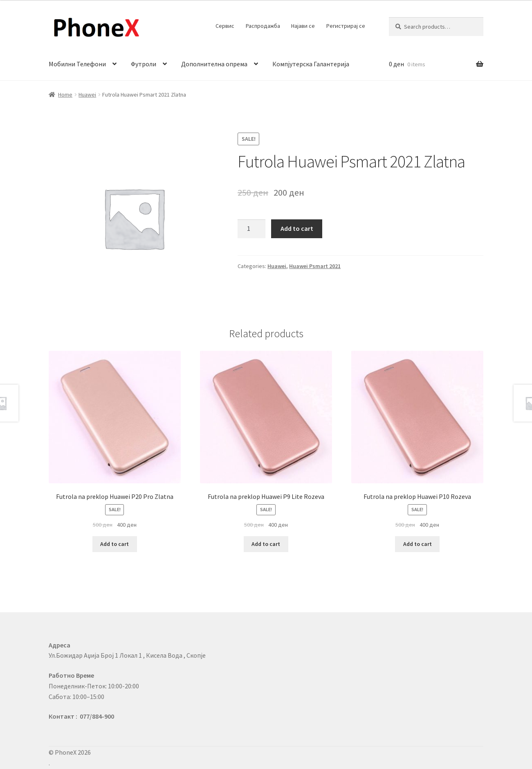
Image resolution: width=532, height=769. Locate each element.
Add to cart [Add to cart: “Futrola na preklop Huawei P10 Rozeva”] (418, 544)
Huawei (87, 95)
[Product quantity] (251, 229)
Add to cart (297, 228)
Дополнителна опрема (214, 64)
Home (65, 95)
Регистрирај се (346, 26)
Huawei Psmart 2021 (315, 266)
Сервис (225, 26)
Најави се (303, 26)
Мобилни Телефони (77, 64)
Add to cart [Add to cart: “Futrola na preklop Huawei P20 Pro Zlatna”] (114, 544)
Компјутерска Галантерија (311, 64)
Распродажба (263, 26)
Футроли (144, 64)
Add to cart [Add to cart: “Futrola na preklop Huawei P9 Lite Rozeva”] (266, 544)
